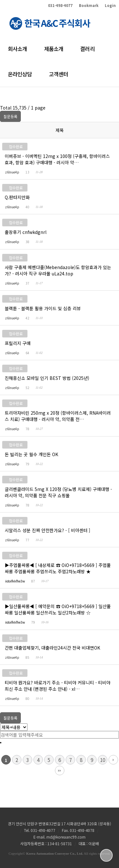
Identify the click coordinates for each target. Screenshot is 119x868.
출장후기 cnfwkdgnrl (26, 232)
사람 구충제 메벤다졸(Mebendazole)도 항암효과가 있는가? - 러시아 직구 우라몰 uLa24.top (58, 270)
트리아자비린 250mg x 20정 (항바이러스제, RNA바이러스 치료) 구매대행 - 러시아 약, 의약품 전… (58, 416)
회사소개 (18, 53)
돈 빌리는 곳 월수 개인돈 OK (32, 454)
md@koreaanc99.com (66, 837)
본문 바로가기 (0, 0)
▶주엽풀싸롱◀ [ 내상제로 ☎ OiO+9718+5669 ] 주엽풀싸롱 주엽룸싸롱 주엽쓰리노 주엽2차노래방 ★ (58, 568)
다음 (113, 760)
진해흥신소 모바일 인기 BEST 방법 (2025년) (47, 378)
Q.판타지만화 (18, 197)
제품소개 (54, 53)
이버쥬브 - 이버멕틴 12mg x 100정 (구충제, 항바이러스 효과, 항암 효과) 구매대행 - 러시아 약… (57, 159)
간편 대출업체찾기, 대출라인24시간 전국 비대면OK (53, 648)
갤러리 (87, 53)
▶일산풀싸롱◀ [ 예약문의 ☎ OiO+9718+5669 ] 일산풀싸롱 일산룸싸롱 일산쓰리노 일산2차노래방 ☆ (58, 609)
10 (103, 760)
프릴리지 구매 (18, 343)
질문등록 (10, 116)
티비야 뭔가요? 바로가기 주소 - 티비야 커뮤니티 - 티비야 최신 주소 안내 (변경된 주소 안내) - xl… (58, 686)
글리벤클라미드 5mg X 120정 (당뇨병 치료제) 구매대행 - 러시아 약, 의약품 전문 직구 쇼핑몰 (58, 492)
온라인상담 (20, 78)
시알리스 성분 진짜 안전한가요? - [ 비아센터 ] (48, 530)
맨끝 (60, 771)
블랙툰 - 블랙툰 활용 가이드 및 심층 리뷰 (43, 308)
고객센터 (59, 78)
